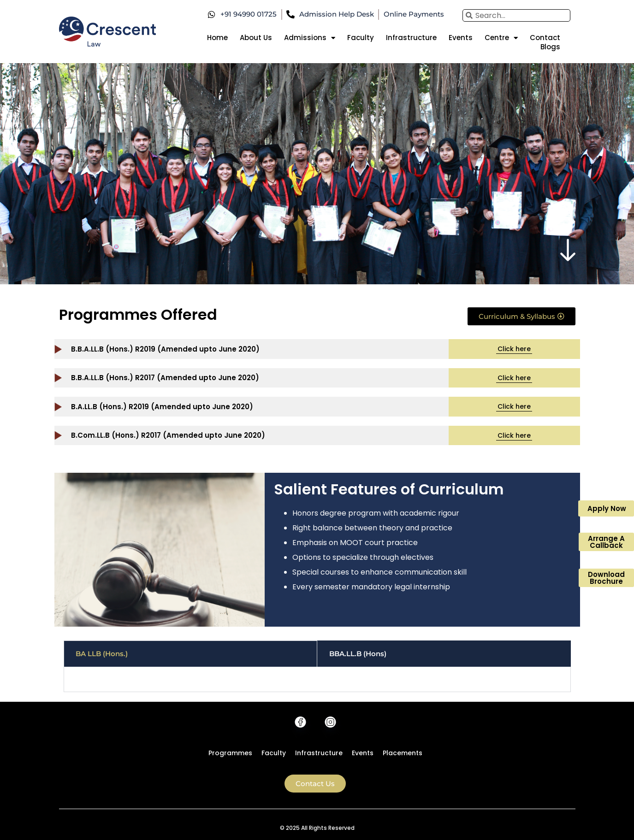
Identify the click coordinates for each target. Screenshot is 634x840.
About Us (256, 38)
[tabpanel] (317, 679)
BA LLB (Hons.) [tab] (102, 654)
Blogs (550, 47)
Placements (403, 753)
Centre (501, 38)
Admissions (310, 38)
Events (461, 38)
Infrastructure (411, 38)
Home (217, 38)
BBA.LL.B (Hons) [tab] (358, 654)
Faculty (361, 38)
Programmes (230, 753)
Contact (545, 38)
